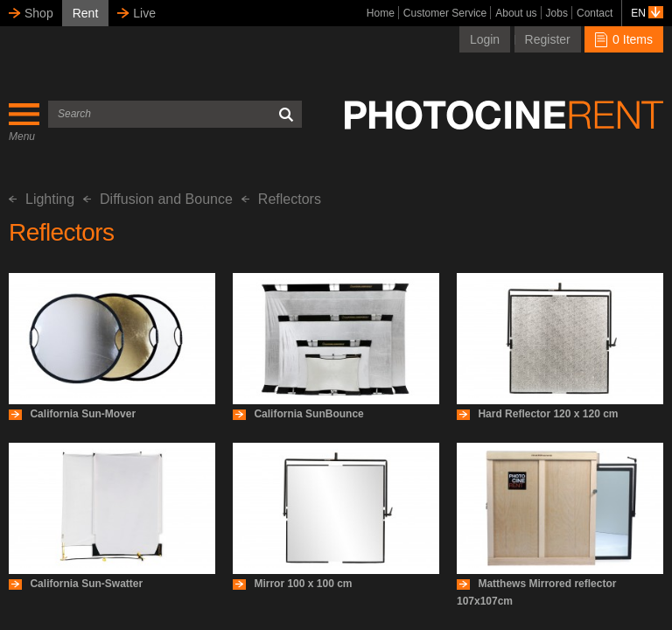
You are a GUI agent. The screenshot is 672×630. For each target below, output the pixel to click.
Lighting (42, 199)
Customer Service (445, 13)
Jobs (557, 13)
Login (485, 39)
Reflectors (281, 199)
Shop (39, 13)
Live (144, 13)
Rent (86, 13)
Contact (595, 13)
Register (548, 39)
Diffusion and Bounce (158, 199)
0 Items (624, 39)
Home (381, 13)
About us (516, 13)
